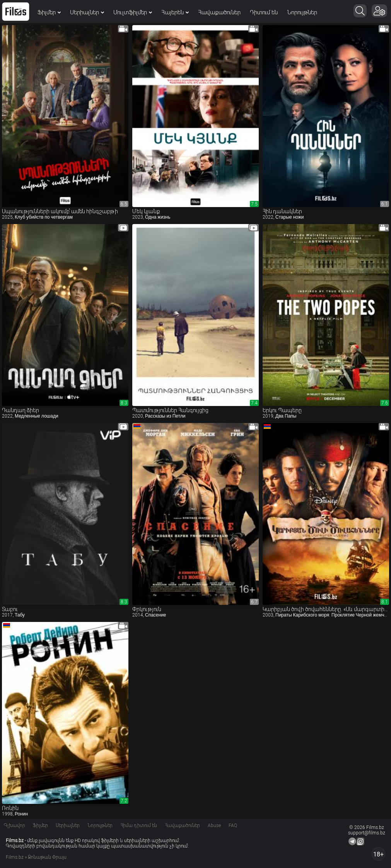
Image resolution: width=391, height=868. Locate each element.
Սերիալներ (87, 12)
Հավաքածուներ (219, 12)
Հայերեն (175, 12)
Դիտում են (264, 12)
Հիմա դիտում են (139, 826)
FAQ (233, 826)
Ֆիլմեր (49, 12)
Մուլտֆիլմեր (133, 12)
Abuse (214, 826)
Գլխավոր (15, 826)
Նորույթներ (302, 12)
